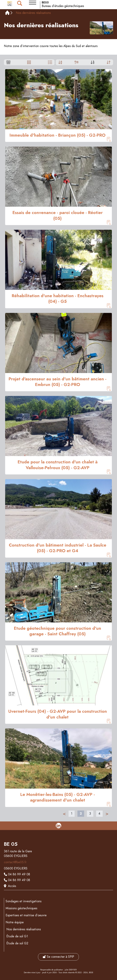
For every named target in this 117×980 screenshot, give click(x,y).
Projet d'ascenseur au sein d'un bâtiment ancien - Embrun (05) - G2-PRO (57, 382)
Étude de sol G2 (17, 943)
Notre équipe (15, 922)
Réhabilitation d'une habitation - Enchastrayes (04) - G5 (58, 299)
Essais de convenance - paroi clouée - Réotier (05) (58, 215)
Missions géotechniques (21, 908)
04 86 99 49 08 (19, 874)
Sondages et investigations (24, 901)
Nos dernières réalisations (24, 929)
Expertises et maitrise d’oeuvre (26, 915)
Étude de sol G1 (17, 936)
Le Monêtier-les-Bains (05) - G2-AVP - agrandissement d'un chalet (58, 797)
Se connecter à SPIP (58, 957)
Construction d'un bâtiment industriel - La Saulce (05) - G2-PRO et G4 (58, 548)
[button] (33, 3)
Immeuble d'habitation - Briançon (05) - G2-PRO (57, 135)
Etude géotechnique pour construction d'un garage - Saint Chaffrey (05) (57, 631)
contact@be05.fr (15, 862)
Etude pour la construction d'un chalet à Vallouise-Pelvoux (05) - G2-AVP (58, 465)
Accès (12, 886)
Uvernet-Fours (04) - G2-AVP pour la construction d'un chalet (58, 714)
